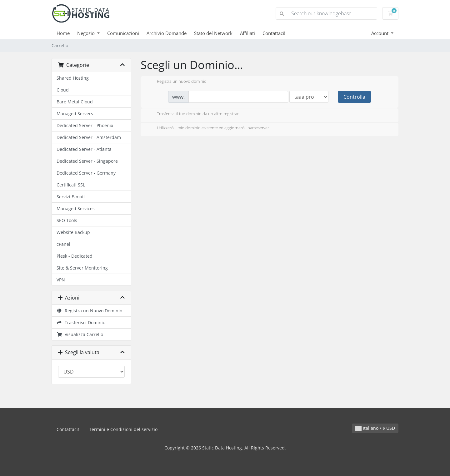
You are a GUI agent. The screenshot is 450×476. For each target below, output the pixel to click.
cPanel (63, 244)
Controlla (354, 97)
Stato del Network (213, 33)
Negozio (87, 33)
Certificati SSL (71, 185)
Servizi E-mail (71, 197)
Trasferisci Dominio (81, 322)
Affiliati (247, 33)
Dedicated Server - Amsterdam (89, 137)
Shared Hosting (73, 78)
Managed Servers (75, 114)
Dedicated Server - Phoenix (85, 125)
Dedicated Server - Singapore (87, 161)
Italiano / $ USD (375, 428)
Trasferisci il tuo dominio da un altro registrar (193, 114)
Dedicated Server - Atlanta (84, 149)
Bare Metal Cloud (75, 102)
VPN (61, 280)
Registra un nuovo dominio (177, 82)
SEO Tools (67, 220)
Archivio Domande (167, 33)
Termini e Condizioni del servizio (123, 429)
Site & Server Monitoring (82, 268)
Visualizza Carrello (80, 334)
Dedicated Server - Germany (86, 173)
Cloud (63, 90)
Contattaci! (274, 33)
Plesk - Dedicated (75, 256)
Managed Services (76, 208)
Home (63, 33)
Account (380, 33)
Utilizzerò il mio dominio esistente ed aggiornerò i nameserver (208, 128)
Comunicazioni (123, 33)
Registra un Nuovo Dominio (89, 311)
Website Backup (73, 232)
